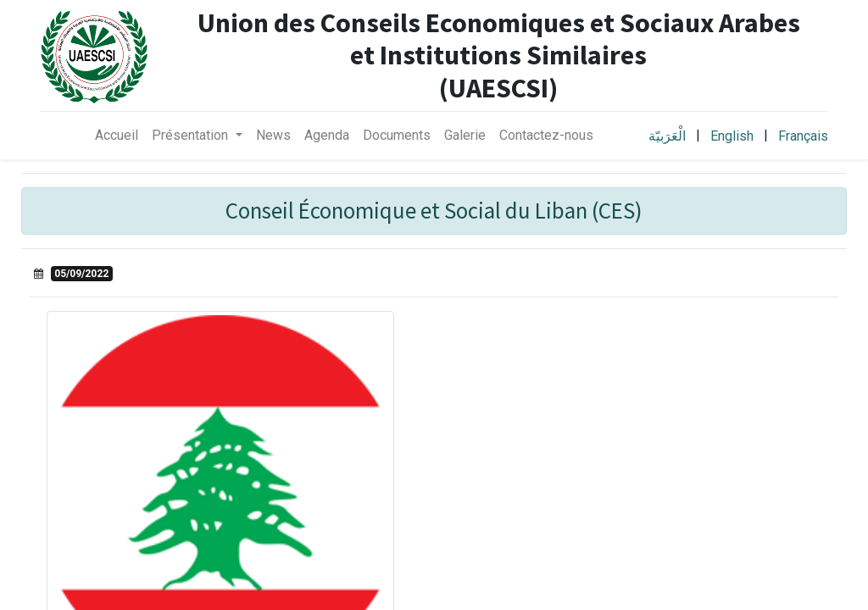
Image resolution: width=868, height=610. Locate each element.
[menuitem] (117, 136)
